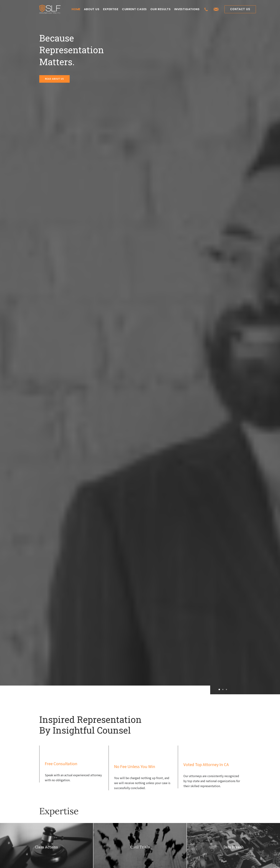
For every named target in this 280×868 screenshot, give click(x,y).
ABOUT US (92, 9)
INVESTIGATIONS (187, 9)
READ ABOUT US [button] (54, 79)
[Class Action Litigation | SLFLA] (50, 9)
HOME (76, 9)
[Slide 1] (219, 689)
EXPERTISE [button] (111, 9)
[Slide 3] (226, 689)
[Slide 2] (223, 689)
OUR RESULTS (161, 9)
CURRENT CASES (134, 9)
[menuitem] (76, 9)
